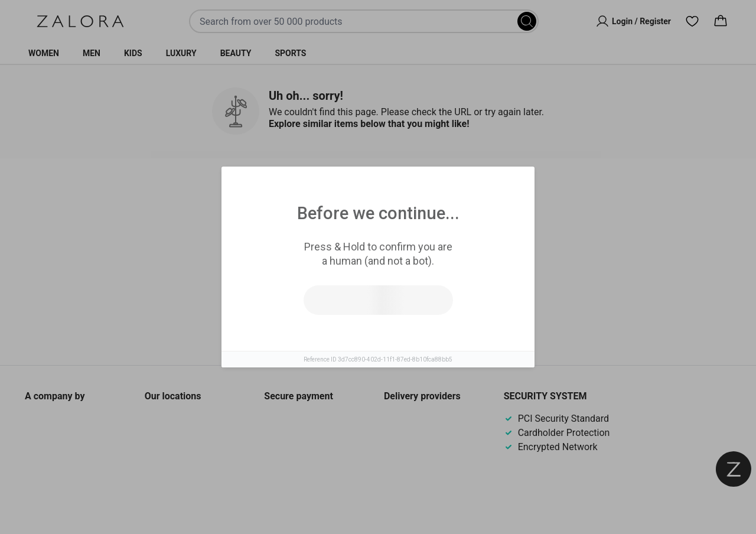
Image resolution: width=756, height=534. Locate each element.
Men (92, 53)
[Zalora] (80, 21)
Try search (326, 283)
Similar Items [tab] (333, 195)
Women (44, 53)
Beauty (236, 53)
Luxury (181, 53)
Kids (133, 53)
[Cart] (721, 21)
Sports (290, 53)
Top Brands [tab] (427, 196)
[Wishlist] (692, 21)
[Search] (527, 21)
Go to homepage (430, 283)
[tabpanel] (378, 271)
